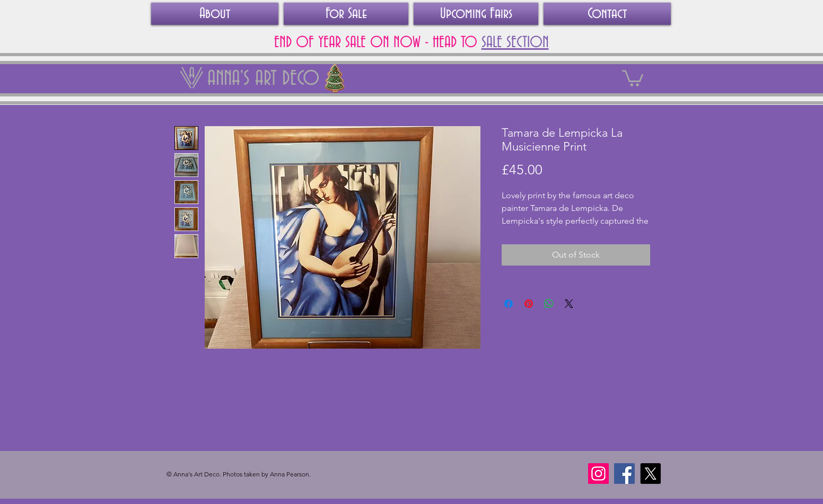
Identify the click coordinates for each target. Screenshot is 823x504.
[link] (633, 77)
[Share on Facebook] (509, 304)
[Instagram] (598, 474)
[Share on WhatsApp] (549, 304)
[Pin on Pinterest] (529, 304)
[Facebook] (624, 474)
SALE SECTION (515, 43)
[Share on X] (569, 304)
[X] (650, 474)
